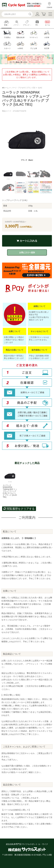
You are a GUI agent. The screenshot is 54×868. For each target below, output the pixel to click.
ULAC (40, 88)
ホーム (5, 88)
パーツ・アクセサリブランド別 (23, 88)
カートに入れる (27, 241)
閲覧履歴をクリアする (19, 509)
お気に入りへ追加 (27, 252)
